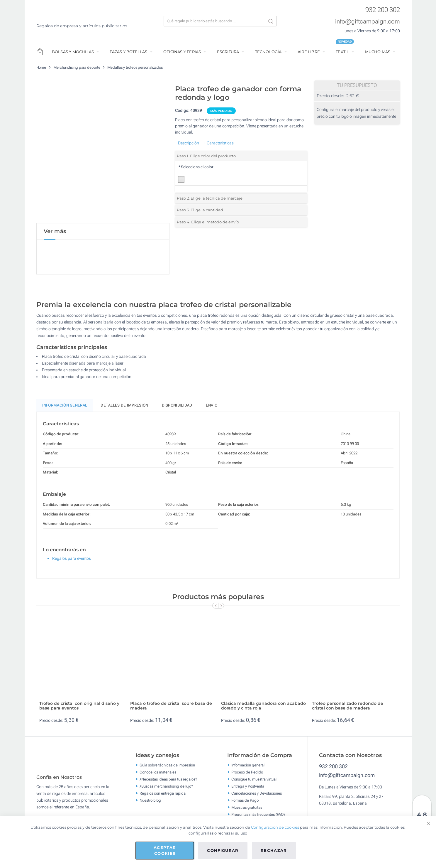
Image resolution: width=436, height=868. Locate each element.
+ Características (219, 143)
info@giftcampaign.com (368, 21)
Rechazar (274, 850)
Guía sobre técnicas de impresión (167, 766)
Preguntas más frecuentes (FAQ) (258, 815)
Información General (65, 406)
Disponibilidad (177, 406)
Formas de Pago (245, 801)
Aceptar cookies (165, 850)
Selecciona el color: (196, 167)
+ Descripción (187, 143)
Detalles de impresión (124, 406)
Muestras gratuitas (247, 808)
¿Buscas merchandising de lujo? (166, 787)
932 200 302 (383, 10)
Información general (248, 766)
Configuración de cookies (275, 827)
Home (41, 67)
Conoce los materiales (158, 773)
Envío (212, 406)
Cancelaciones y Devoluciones (257, 794)
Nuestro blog (150, 801)
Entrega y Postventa (248, 787)
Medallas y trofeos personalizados (135, 67)
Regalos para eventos (72, 559)
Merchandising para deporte (77, 67)
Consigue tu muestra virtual (254, 780)
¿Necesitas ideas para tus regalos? (168, 780)
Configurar (223, 850)
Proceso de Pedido (247, 773)
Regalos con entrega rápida (163, 794)
